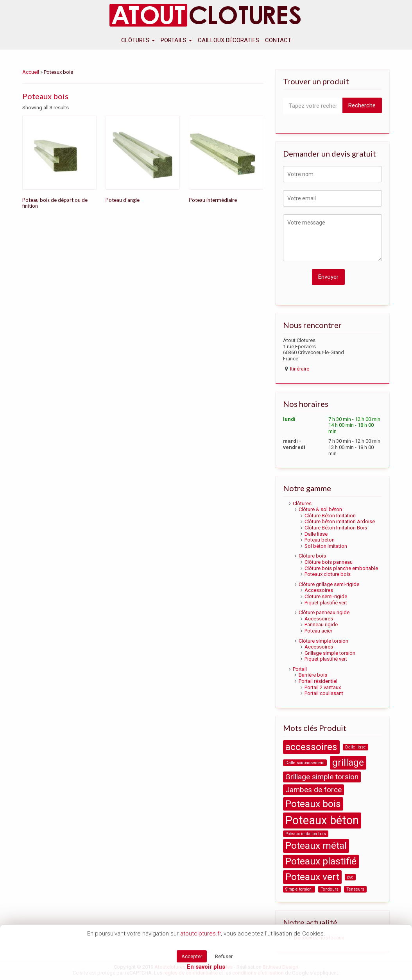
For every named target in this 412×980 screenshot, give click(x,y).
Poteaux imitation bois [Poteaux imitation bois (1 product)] (306, 834)
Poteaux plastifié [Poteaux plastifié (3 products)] (321, 861)
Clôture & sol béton (320, 509)
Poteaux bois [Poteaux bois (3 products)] (313, 804)
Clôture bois (312, 556)
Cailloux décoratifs (228, 40)
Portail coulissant (324, 693)
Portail (300, 669)
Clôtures (138, 40)
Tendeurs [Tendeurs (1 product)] (330, 889)
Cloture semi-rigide (326, 596)
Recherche (362, 105)
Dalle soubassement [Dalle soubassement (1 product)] (305, 763)
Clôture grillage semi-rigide (329, 584)
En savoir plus (206, 967)
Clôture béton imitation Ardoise (340, 521)
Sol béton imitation (326, 546)
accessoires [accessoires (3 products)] (311, 747)
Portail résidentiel (318, 681)
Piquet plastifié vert (326, 603)
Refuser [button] (224, 956)
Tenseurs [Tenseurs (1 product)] (355, 889)
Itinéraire (300, 369)
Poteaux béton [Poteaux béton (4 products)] (322, 820)
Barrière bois (313, 675)
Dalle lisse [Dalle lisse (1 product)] (356, 747)
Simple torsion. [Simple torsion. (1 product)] (299, 889)
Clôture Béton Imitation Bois (336, 528)
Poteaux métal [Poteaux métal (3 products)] (316, 845)
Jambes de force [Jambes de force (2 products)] (313, 790)
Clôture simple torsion (323, 641)
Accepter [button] (192, 956)
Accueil (31, 72)
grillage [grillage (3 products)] (348, 762)
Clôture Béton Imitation (330, 516)
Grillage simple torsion (330, 653)
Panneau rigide (321, 625)
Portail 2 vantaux (323, 687)
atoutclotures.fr (201, 934)
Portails (176, 40)
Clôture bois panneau (329, 562)
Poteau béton (320, 540)
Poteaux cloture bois (328, 574)
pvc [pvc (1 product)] (350, 877)
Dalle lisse (316, 534)
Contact (278, 40)
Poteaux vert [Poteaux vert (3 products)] (312, 877)
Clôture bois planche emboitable (341, 568)
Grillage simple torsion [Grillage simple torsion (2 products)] (322, 777)
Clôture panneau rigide (324, 612)
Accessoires (319, 590)
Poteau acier (318, 631)
